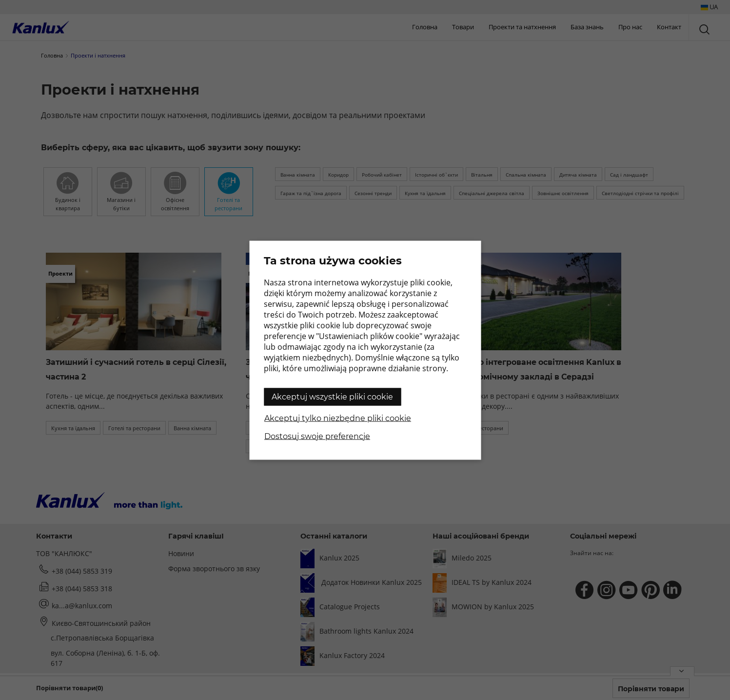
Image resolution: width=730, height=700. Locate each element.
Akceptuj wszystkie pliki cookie (332, 396)
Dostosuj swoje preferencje (317, 436)
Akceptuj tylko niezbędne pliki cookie (338, 418)
